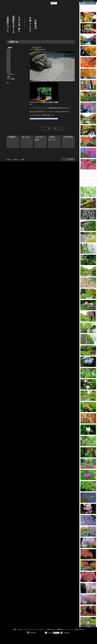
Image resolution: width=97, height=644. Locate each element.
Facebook (33, 633)
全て (8, 83)
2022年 (9, 56)
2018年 (9, 64)
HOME (9, 159)
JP (52, 3)
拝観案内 (36, 24)
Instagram (67, 633)
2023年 (9, 54)
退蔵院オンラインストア (65, 629)
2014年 (9, 72)
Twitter (50, 633)
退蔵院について (8, 24)
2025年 (9, 50)
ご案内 (9, 77)
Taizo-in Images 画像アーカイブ (88, 2)
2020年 (9, 60)
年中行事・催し (19, 24)
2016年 (9, 68)
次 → (58, 128)
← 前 (46, 128)
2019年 (9, 62)
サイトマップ (29, 629)
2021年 (9, 58)
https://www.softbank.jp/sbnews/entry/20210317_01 (44, 119)
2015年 (9, 70)
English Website (79, 629)
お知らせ (25, 24)
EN (55, 3)
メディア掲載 (11, 79)
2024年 (9, 52)
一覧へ (88, 626)
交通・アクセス (30, 24)
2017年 (9, 66)
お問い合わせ (51, 629)
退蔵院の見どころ (13, 24)
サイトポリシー (40, 629)
